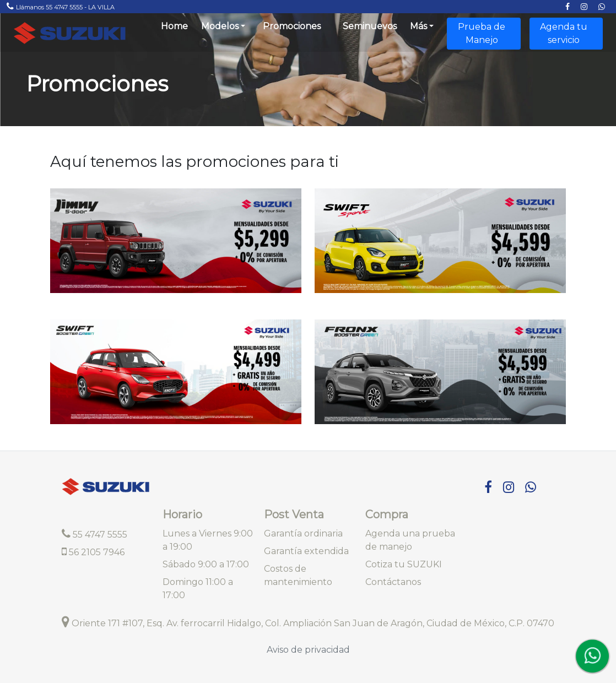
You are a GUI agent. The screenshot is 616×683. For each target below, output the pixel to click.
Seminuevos (370, 26)
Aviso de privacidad (308, 650)
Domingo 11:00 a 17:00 (198, 589)
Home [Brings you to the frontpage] (174, 26)
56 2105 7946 (93, 552)
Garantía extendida (306, 551)
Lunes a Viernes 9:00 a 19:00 (208, 540)
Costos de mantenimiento (298, 575)
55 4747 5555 (94, 535)
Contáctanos (393, 582)
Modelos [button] (220, 26)
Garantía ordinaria (303, 533)
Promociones (292, 26)
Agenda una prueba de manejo (410, 540)
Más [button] (418, 26)
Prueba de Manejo (482, 33)
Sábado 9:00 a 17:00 (206, 564)
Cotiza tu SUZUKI (404, 564)
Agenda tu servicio (564, 33)
